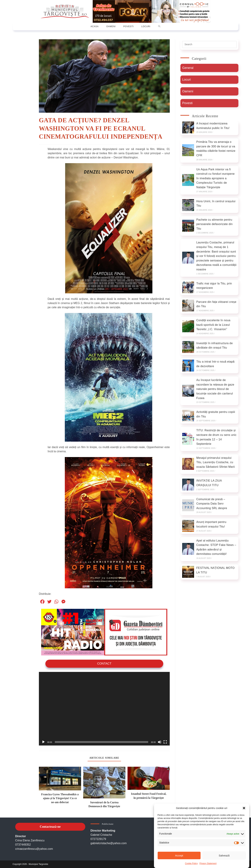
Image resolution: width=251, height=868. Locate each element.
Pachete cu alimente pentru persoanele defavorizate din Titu (214, 224)
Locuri (186, 80)
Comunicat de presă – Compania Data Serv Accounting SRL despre (212, 504)
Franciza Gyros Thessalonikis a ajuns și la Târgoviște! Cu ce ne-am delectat (60, 798)
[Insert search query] (209, 45)
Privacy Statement (208, 863)
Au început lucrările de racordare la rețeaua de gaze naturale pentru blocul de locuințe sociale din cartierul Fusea (215, 389)
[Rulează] (43, 742)
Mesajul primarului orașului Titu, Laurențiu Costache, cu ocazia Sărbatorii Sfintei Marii (216, 462)
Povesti (187, 103)
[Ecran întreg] (165, 742)
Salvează (224, 855)
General (188, 68)
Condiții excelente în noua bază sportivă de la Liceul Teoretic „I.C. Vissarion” (213, 325)
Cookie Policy (191, 863)
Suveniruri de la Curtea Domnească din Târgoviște (104, 804)
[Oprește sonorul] (160, 742)
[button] (244, 808)
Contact (104, 663)
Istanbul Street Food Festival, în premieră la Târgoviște (149, 796)
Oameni (188, 91)
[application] (104, 708)
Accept (179, 855)
